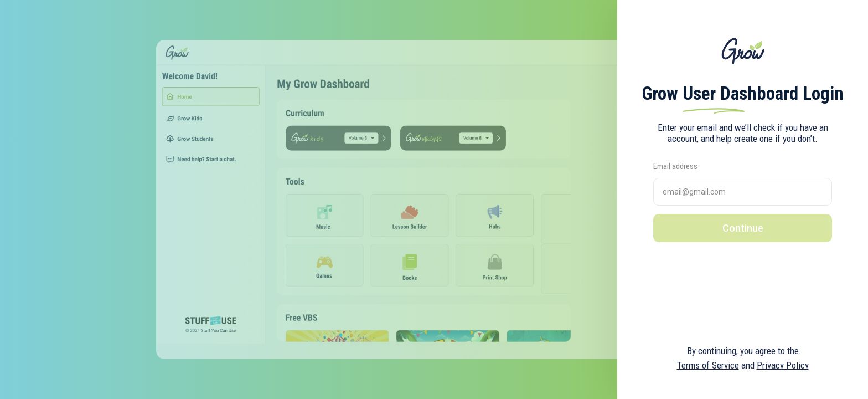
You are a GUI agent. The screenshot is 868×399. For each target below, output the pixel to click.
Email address (675, 166)
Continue (743, 228)
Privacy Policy (783, 365)
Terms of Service (708, 365)
